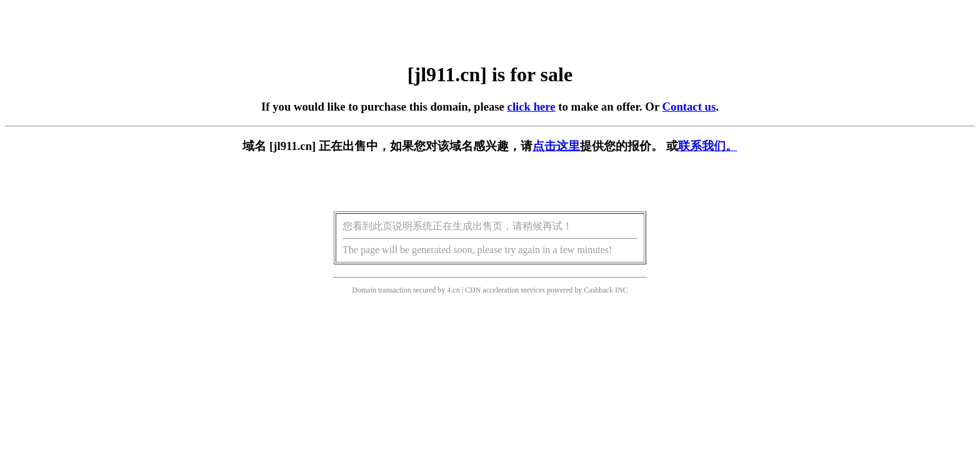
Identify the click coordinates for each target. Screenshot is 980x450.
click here (532, 107)
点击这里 (556, 146)
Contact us (689, 107)
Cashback (598, 290)
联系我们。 (708, 146)
